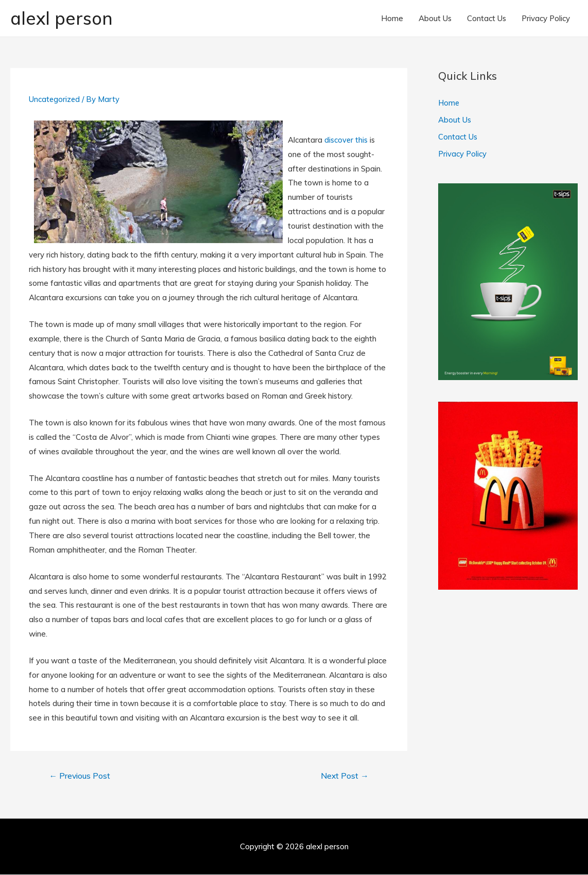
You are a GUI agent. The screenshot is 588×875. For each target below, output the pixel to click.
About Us (435, 18)
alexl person (63, 19)
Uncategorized (55, 100)
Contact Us (487, 18)
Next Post (344, 777)
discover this (346, 140)
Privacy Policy (546, 18)
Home (392, 18)
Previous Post (81, 777)
